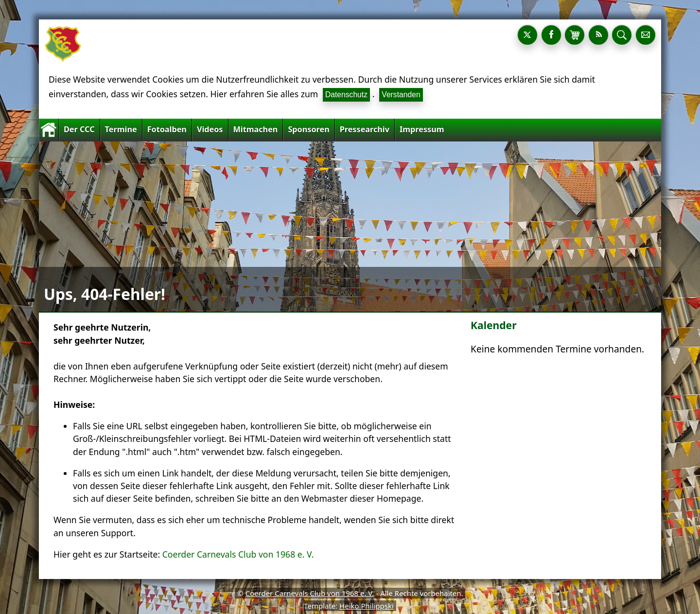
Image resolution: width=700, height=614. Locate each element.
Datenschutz (346, 95)
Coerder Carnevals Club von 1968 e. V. (238, 554)
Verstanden (401, 95)
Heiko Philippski (367, 606)
